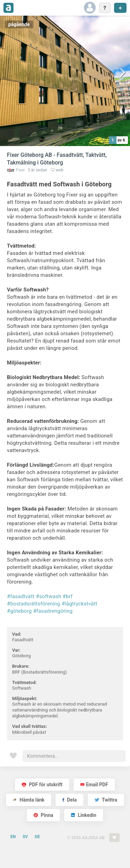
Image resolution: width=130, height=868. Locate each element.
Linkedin (84, 815)
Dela (70, 800)
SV (25, 837)
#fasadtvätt (21, 596)
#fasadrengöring (53, 611)
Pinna (43, 815)
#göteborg (19, 611)
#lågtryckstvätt (80, 604)
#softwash (48, 596)
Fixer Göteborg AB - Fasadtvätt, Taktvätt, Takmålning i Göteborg (57, 159)
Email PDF (94, 785)
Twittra (106, 800)
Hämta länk (29, 800)
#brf (68, 596)
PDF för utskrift (42, 785)
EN (13, 837)
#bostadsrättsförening (34, 604)
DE (37, 837)
